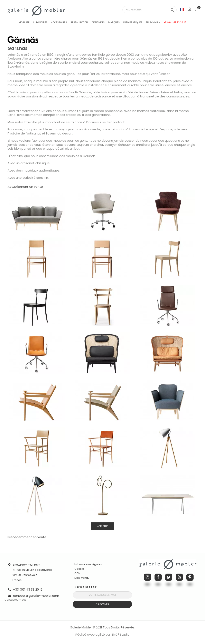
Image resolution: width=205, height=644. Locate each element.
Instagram (147, 577)
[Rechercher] (150, 10)
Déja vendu (82, 578)
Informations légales (88, 564)
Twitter (169, 577)
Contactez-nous (15, 600)
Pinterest (190, 577)
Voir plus (103, 526)
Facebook (158, 577)
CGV (77, 573)
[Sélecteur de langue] (182, 9)
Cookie (79, 569)
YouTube (179, 577)
